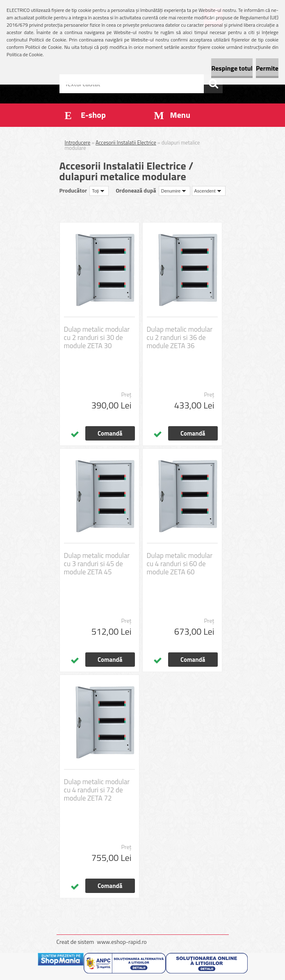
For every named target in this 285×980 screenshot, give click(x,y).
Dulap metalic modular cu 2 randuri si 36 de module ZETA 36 (180, 337)
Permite (267, 68)
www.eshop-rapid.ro (122, 942)
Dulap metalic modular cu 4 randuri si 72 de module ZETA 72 (97, 790)
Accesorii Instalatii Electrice (126, 142)
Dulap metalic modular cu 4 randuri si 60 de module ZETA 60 (180, 564)
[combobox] (175, 191)
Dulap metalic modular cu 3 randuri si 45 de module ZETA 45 (97, 564)
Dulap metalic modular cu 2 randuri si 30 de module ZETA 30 (97, 337)
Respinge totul (232, 68)
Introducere (78, 142)
